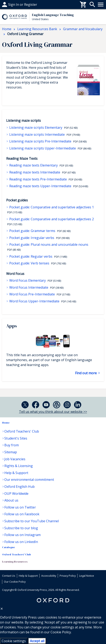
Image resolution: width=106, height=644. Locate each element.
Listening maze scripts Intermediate (37, 134)
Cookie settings (14, 641)
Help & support (14, 5)
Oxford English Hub (19, 487)
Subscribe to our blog (21, 528)
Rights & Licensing (19, 466)
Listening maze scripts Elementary (36, 127)
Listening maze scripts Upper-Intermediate (43, 148)
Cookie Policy (61, 632)
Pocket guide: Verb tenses (29, 263)
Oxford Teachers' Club (22, 431)
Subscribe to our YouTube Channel (32, 521)
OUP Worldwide (16, 494)
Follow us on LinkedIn (21, 542)
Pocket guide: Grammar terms (32, 231)
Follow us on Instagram (22, 535)
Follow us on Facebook (22, 514)
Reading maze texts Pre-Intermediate (38, 179)
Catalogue (9, 547)
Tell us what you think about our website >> (53, 412)
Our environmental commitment (29, 480)
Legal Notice (87, 576)
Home (6, 423)
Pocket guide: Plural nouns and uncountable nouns (48, 245)
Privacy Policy (68, 576)
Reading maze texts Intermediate (35, 172)
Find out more (86, 373)
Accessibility (49, 576)
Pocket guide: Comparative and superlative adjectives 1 (51, 207)
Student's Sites (16, 438)
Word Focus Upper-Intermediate (34, 301)
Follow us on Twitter (20, 507)
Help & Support (16, 473)
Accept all (37, 641)
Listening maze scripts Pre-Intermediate (40, 141)
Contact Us (9, 576)
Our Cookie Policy (15, 582)
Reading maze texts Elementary (34, 165)
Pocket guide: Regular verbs (31, 256)
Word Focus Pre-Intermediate (32, 294)
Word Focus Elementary (28, 280)
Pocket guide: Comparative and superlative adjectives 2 (51, 219)
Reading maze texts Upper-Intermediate (40, 186)
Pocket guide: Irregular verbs (32, 238)
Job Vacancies (15, 459)
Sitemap (11, 452)
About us (11, 500)
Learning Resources (15, 562)
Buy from (12, 445)
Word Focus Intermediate (29, 287)
